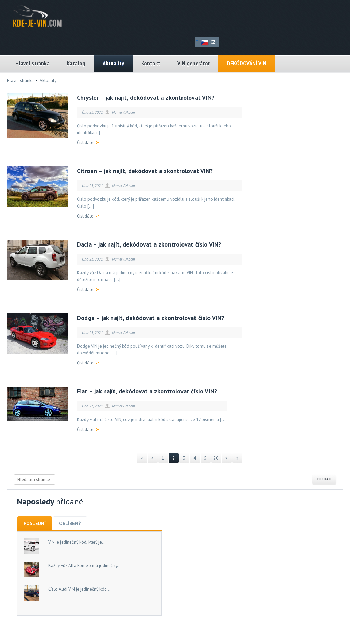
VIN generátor (194, 63)
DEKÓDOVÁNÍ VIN (247, 63)
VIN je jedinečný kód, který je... (77, 542)
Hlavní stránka (32, 63)
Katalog (76, 63)
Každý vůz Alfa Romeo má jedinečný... (84, 566)
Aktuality (113, 63)
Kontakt (151, 63)
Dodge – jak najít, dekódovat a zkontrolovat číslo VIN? (151, 318)
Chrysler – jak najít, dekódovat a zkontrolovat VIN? (146, 97)
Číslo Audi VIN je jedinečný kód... (79, 589)
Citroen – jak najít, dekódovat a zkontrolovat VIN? (145, 171)
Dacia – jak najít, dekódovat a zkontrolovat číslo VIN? (149, 244)
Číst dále (85, 143)
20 (216, 458)
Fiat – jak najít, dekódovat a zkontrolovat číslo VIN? (147, 391)
